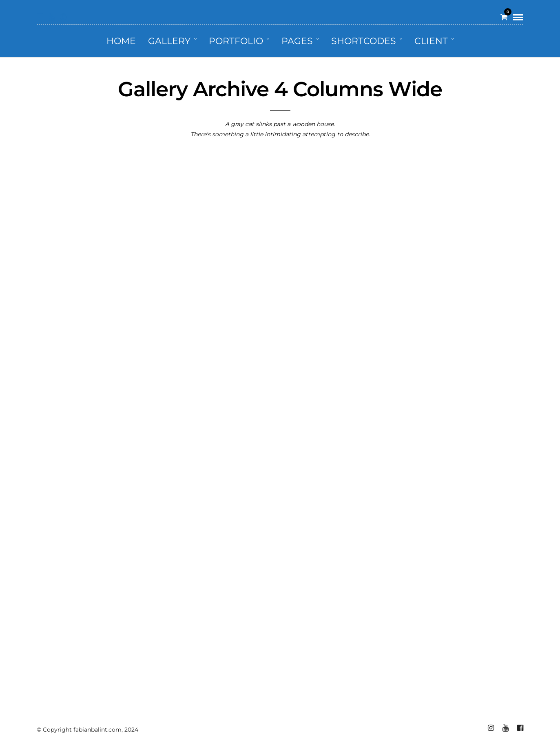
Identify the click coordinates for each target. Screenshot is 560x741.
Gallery (169, 41)
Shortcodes (364, 41)
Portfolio (236, 41)
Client (431, 41)
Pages (297, 41)
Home (121, 41)
